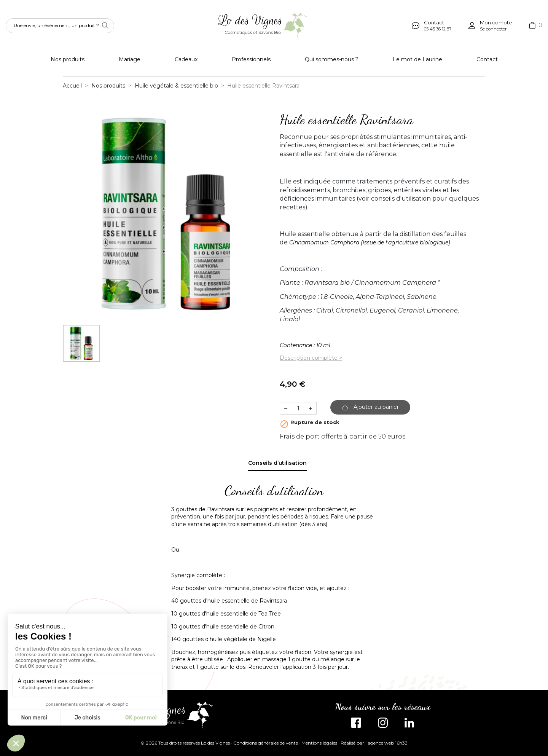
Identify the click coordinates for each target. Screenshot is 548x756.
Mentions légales (319, 743)
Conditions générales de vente (266, 743)
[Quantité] (298, 408)
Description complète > (311, 358)
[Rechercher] (60, 26)
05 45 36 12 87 (438, 29)
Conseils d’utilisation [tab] (277, 463)
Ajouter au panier (370, 407)
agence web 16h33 (388, 743)
